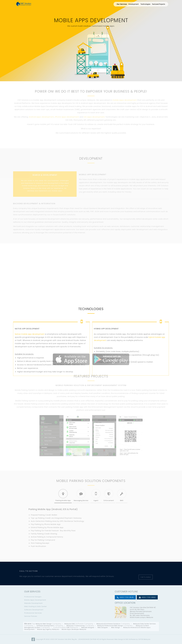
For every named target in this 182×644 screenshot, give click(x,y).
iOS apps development (94, 117)
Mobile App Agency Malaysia (48, 629)
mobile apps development (125, 100)
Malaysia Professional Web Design (110, 626)
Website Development (33, 603)
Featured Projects (159, 4)
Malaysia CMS (70, 624)
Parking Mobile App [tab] (63, 495)
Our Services (122, 4)
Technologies (145, 4)
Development (134, 4)
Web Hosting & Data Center (36, 606)
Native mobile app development (30, 360)
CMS (68, 627)
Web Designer (103, 627)
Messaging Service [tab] (81, 495)
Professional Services (33, 613)
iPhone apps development (67, 117)
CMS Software (130, 639)
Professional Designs (33, 597)
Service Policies (31, 616)
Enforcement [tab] (109, 495)
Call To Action (146, 577)
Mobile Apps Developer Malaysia (74, 629)
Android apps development (41, 117)
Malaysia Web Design (44, 624)
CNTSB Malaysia (144, 639)
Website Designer (88, 627)
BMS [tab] (122, 495)
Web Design (116, 627)
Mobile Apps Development (35, 600)
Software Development (34, 610)
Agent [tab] (96, 495)
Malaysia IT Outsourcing (76, 626)
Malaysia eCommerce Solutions (108, 624)
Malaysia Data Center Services (145, 624)
